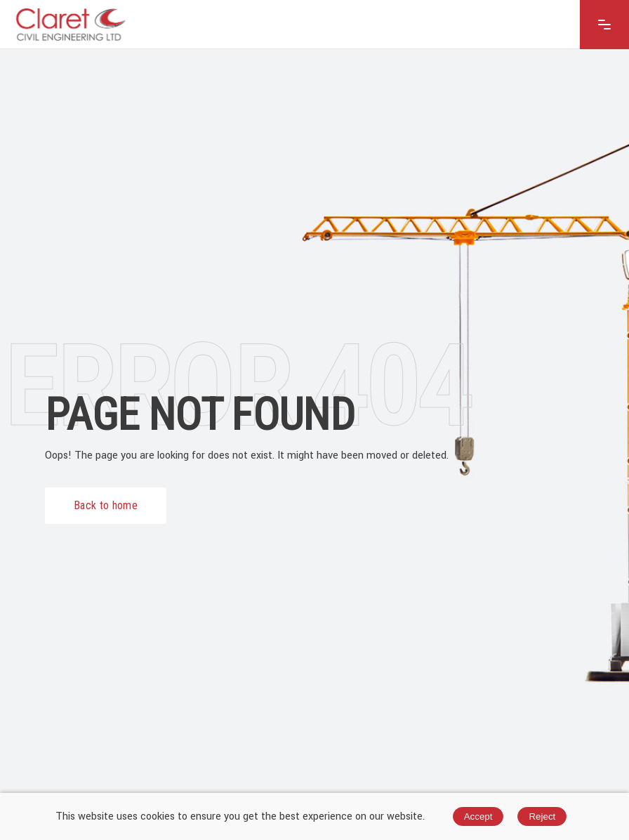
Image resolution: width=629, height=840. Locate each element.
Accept (478, 816)
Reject (542, 816)
